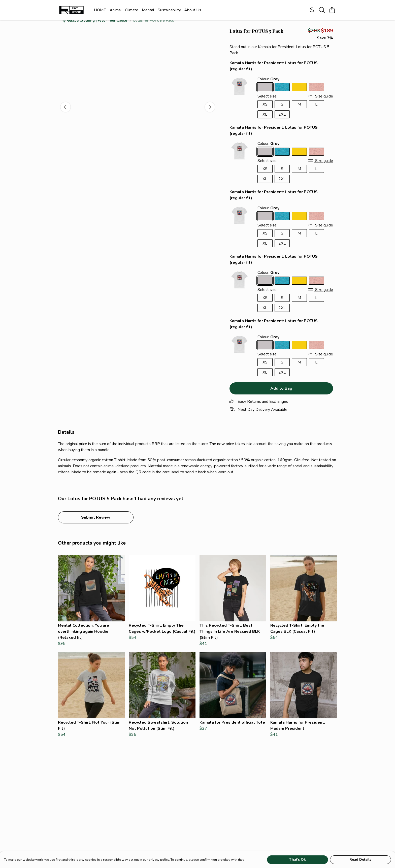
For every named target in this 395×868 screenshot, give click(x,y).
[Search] (322, 10)
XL (265, 120)
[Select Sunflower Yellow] (299, 93)
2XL (282, 120)
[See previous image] (65, 113)
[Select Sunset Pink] (316, 93)
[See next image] (210, 113)
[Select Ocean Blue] (282, 93)
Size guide (321, 102)
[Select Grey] (265, 93)
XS (265, 110)
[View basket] (332, 10)
